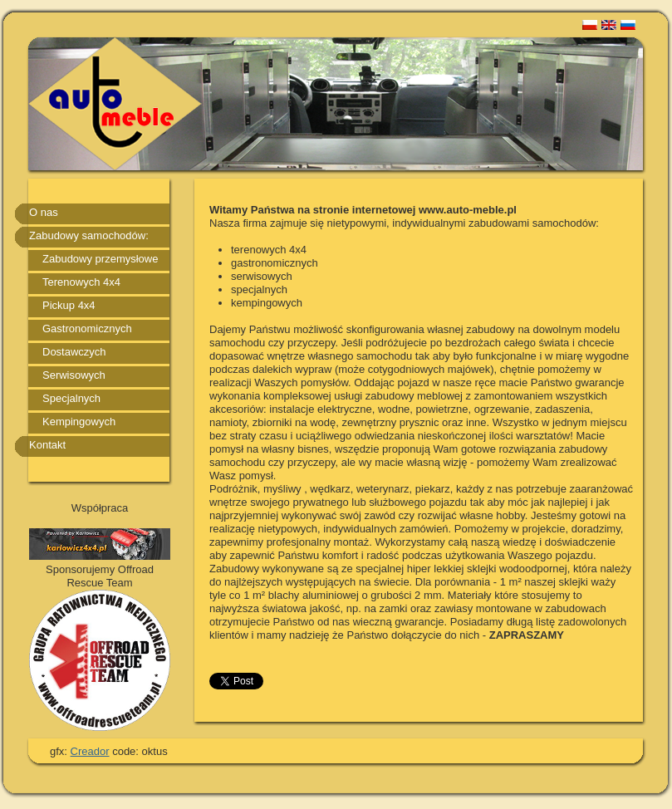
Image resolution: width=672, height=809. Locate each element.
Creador (90, 751)
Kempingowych (79, 422)
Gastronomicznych (87, 329)
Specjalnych (71, 398)
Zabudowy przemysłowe (100, 259)
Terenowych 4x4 (81, 282)
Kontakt (47, 445)
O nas (44, 212)
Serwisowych (74, 375)
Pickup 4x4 (69, 305)
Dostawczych (74, 352)
